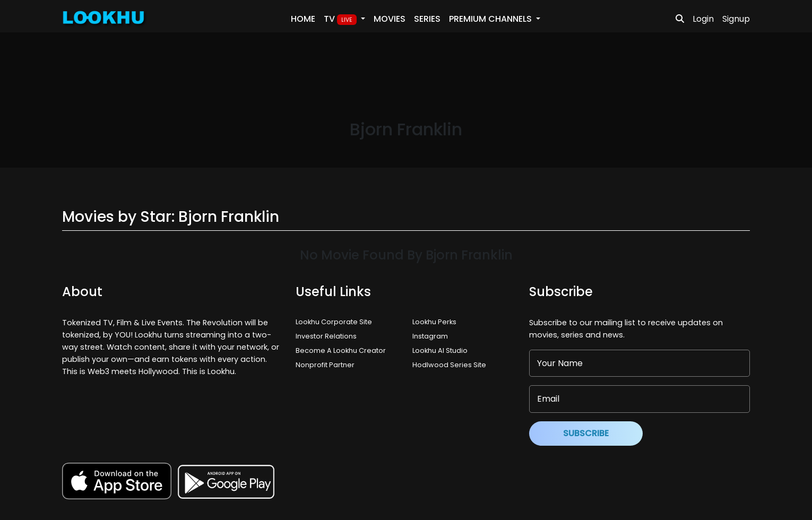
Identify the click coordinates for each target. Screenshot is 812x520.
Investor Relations (326, 336)
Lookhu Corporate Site (335, 322)
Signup (736, 19)
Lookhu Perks (434, 322)
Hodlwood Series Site (449, 365)
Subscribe (586, 433)
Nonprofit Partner (325, 365)
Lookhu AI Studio (440, 350)
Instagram (430, 336)
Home (303, 19)
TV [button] (341, 19)
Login (703, 19)
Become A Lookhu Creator (341, 350)
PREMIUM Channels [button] (491, 19)
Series (427, 19)
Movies (390, 19)
